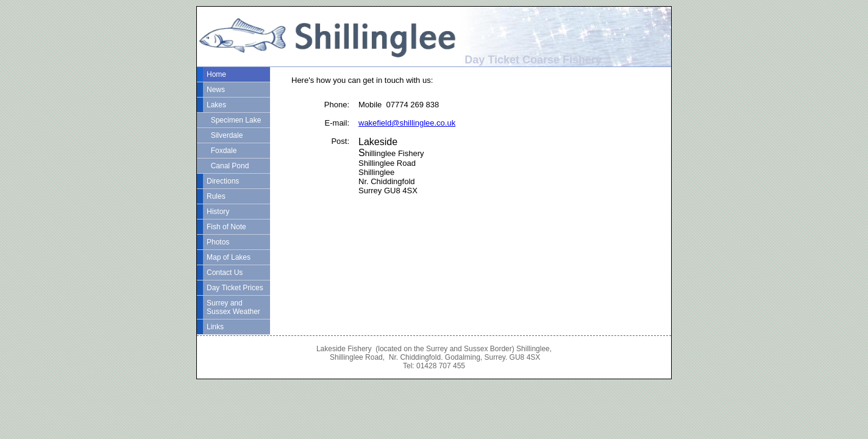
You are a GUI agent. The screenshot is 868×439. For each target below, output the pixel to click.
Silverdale (225, 135)
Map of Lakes (229, 257)
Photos (218, 242)
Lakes (216, 105)
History (218, 212)
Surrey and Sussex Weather (233, 307)
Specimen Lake (234, 120)
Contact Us (225, 273)
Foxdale (222, 151)
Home (216, 74)
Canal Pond (228, 166)
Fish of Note (226, 227)
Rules (216, 196)
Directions (223, 181)
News (216, 90)
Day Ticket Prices (235, 288)
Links (215, 327)
